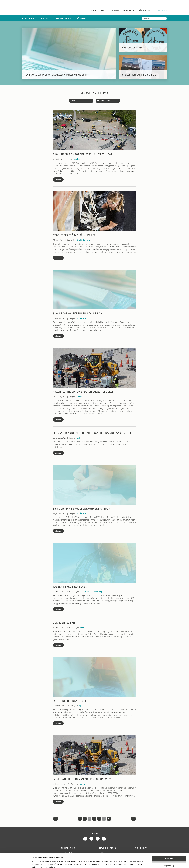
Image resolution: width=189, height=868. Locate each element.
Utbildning (81, 240)
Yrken (89, 240)
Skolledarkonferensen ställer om (78, 313)
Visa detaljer (37, 863)
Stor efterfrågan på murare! (74, 235)
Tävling (77, 159)
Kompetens (87, 592)
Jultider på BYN (64, 623)
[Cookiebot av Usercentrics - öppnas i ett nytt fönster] (16, 863)
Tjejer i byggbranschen (70, 587)
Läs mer (58, 180)
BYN (82, 628)
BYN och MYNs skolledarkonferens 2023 (81, 508)
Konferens (81, 318)
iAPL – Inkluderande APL (70, 701)
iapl (78, 438)
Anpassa (169, 855)
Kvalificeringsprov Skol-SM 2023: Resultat (83, 392)
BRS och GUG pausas (133, 48)
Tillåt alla (169, 848)
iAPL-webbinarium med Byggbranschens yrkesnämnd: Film (94, 433)
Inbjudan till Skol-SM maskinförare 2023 (82, 779)
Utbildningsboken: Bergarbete (139, 75)
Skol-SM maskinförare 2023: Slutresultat (83, 154)
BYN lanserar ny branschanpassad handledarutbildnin (57, 75)
